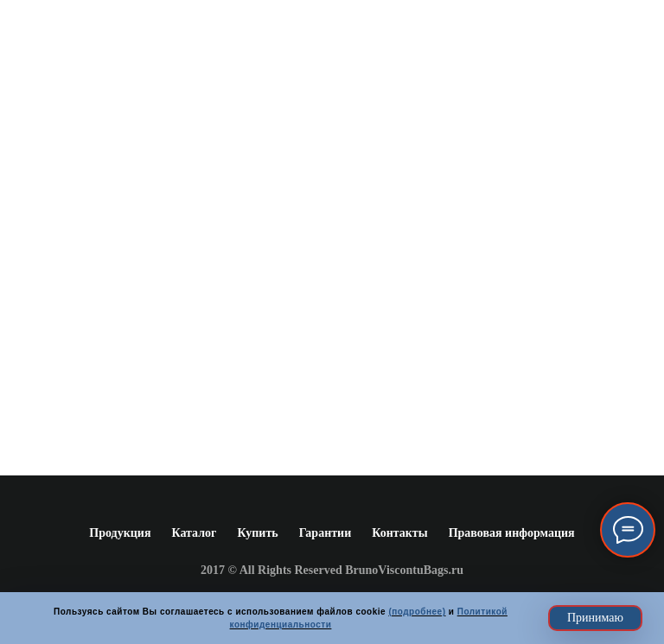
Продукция (120, 533)
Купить (257, 533)
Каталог (194, 533)
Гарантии (326, 533)
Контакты (399, 533)
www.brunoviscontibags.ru (332, 324)
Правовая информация (512, 533)
